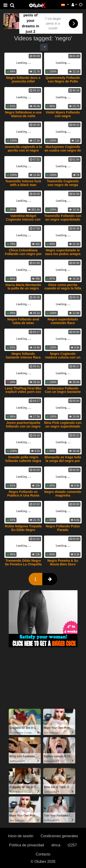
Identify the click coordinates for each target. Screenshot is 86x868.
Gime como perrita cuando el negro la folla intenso (63, 288)
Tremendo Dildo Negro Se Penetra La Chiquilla (23, 562)
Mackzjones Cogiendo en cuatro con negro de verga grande (63, 150)
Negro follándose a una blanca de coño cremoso (23, 116)
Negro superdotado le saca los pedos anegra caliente (63, 254)
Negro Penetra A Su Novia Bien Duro (63, 562)
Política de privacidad (27, 845)
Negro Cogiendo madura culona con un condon (63, 357)
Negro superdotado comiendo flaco (63, 321)
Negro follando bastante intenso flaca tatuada (23, 357)
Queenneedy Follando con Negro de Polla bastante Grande (63, 81)
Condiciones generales (59, 836)
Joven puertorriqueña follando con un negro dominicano (23, 426)
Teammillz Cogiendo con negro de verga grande (63, 185)
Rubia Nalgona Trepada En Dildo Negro (23, 528)
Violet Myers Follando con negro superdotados (63, 116)
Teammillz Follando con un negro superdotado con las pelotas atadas (63, 219)
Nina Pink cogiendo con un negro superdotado (63, 425)
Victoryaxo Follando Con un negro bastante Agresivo (63, 392)
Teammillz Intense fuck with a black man (23, 183)
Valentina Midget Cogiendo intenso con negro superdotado (23, 219)
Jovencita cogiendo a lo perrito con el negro (23, 149)
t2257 (72, 845)
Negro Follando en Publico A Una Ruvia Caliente (23, 495)
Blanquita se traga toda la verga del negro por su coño (63, 461)
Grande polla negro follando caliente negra (23, 459)
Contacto (43, 854)
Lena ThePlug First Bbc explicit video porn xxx (23, 390)
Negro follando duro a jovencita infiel (23, 80)
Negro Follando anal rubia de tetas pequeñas (23, 323)
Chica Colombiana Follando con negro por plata (23, 254)
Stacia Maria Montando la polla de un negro (23, 287)
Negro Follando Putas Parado (63, 528)
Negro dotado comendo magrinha (63, 494)
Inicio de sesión (21, 836)
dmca (56, 845)
